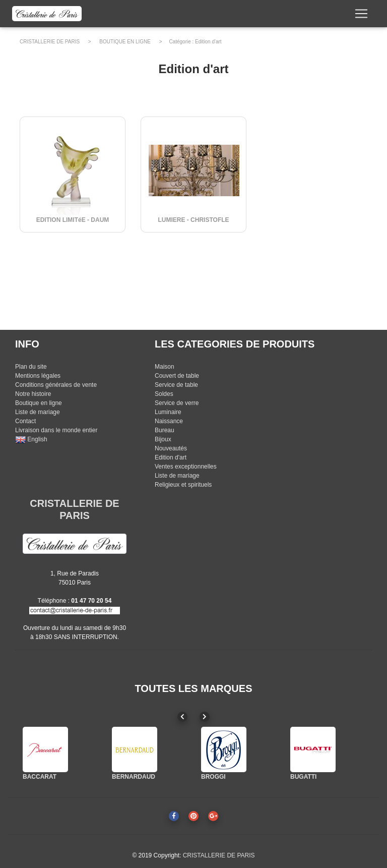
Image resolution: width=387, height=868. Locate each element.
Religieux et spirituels (183, 485)
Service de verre (177, 403)
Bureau (165, 430)
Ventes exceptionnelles (186, 467)
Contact (25, 421)
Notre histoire (33, 394)
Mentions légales (38, 376)
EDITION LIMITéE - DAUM (73, 220)
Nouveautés (171, 448)
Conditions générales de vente (56, 385)
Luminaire (168, 412)
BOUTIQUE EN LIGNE (125, 42)
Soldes (164, 394)
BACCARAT (40, 777)
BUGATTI (303, 777)
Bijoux (163, 439)
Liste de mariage (38, 412)
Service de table (176, 385)
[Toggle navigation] (361, 16)
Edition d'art (208, 42)
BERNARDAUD (134, 777)
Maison (165, 367)
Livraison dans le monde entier (56, 430)
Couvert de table (177, 376)
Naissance (169, 421)
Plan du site (31, 367)
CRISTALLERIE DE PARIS (50, 42)
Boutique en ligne (39, 403)
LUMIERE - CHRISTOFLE (193, 220)
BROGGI (213, 777)
